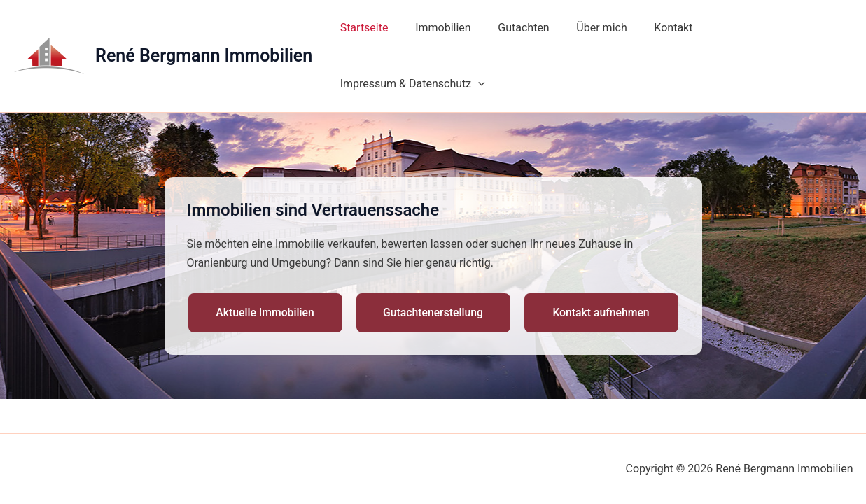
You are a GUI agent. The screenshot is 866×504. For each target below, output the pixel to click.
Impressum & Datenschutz (768, 30)
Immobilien (438, 30)
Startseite (364, 30)
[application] (834, 30)
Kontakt (654, 30)
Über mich (587, 30)
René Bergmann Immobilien (204, 30)
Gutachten (514, 30)
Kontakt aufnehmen (601, 261)
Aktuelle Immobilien (265, 261)
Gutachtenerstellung (433, 261)
